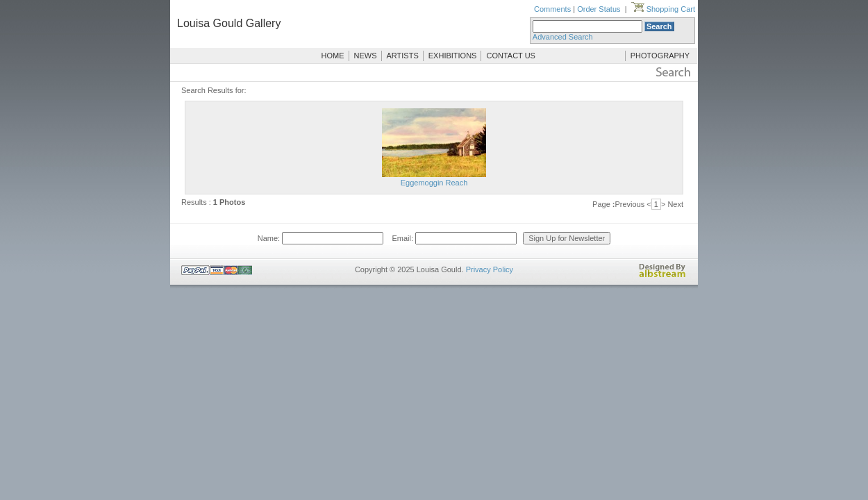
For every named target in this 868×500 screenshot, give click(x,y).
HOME (333, 56)
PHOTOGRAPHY (660, 56)
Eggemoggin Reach (434, 183)
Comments (552, 9)
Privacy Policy (490, 269)
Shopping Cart (663, 9)
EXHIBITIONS (453, 56)
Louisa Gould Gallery (229, 23)
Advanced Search (563, 37)
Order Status (599, 9)
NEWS (366, 56)
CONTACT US (511, 56)
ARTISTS (403, 56)
